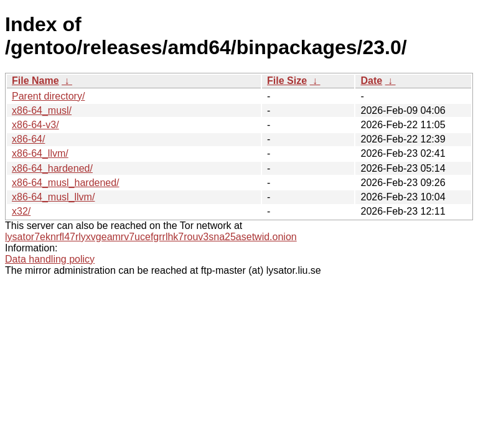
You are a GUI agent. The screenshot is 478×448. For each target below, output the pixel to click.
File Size (287, 81)
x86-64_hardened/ (52, 168)
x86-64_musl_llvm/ (53, 197)
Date (371, 81)
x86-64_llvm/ (40, 153)
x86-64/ (28, 139)
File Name (35, 81)
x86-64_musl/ (42, 110)
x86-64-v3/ (35, 125)
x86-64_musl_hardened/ (66, 183)
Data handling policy (50, 259)
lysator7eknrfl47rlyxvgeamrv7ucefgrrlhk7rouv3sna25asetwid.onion (151, 237)
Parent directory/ (48, 96)
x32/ (21, 211)
